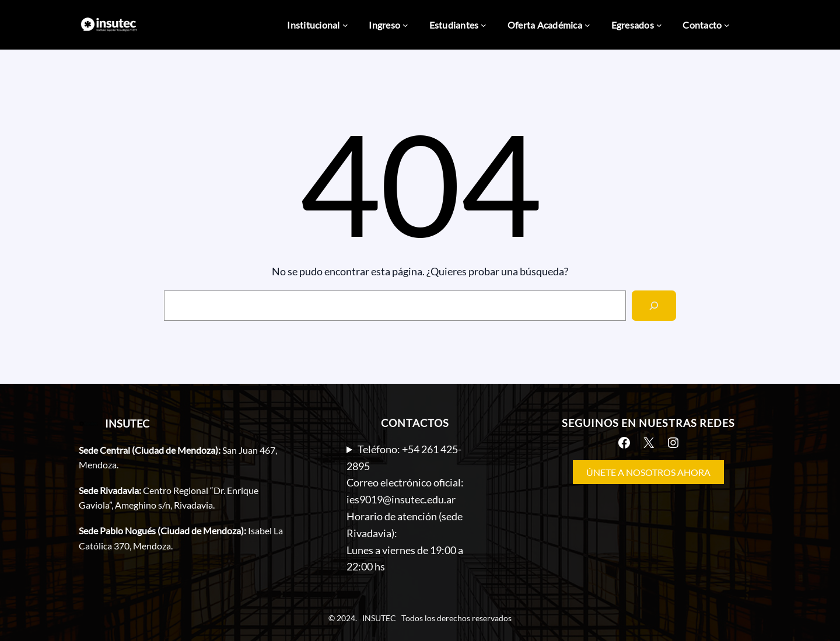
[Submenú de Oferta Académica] (587, 25)
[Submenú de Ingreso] (405, 25)
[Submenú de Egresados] (659, 25)
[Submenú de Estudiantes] (484, 25)
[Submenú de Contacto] (727, 25)
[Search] (654, 306)
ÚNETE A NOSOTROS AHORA (648, 472)
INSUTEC (127, 423)
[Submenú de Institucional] (345, 25)
